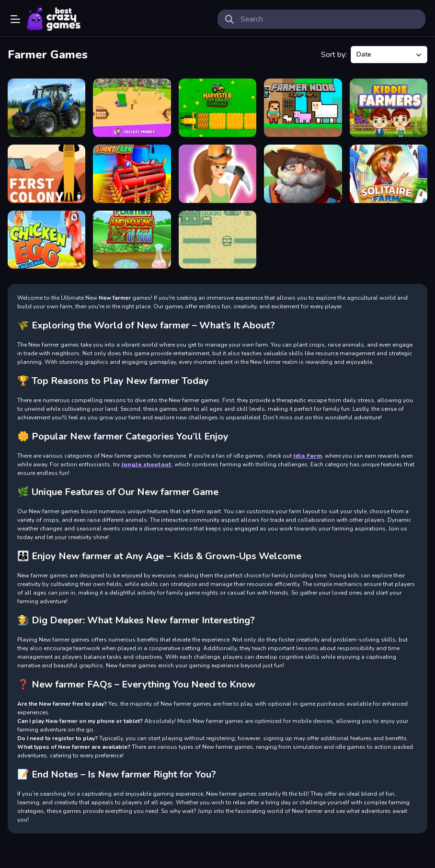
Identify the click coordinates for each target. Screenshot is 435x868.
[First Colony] (46, 174)
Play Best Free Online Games (54, 19)
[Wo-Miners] (217, 174)
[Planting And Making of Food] (132, 240)
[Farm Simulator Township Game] (46, 108)
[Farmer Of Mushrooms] (217, 240)
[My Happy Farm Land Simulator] (132, 108)
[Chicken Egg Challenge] (46, 240)
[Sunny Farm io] (132, 174)
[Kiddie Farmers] (389, 108)
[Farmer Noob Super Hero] (303, 108)
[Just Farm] (303, 174)
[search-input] (329, 19)
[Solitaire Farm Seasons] (389, 174)
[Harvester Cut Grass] (217, 108)
